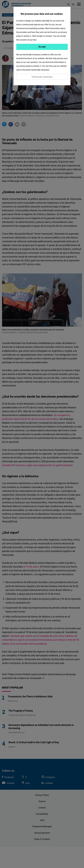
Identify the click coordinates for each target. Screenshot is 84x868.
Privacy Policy (38, 89)
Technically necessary (42, 77)
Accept (42, 47)
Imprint (49, 89)
